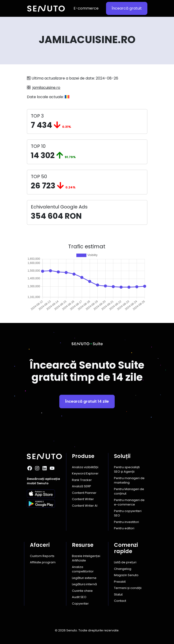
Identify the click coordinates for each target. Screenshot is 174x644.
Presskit (120, 582)
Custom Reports (42, 556)
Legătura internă (84, 584)
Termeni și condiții (128, 588)
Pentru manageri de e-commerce (129, 502)
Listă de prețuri (125, 562)
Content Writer (83, 499)
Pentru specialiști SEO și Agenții (127, 469)
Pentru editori (124, 528)
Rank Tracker (82, 480)
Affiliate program (43, 562)
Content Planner (84, 493)
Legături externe (84, 578)
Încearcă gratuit (127, 8)
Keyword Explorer (85, 473)
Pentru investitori (126, 522)
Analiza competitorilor (83, 569)
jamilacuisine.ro (46, 88)
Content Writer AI (85, 506)
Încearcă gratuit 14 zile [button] (87, 401)
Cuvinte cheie (82, 591)
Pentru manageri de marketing (129, 480)
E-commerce (86, 8)
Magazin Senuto (126, 575)
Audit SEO (79, 597)
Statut (118, 594)
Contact (120, 601)
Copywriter (80, 604)
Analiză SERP (82, 486)
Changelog (123, 569)
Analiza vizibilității (85, 467)
